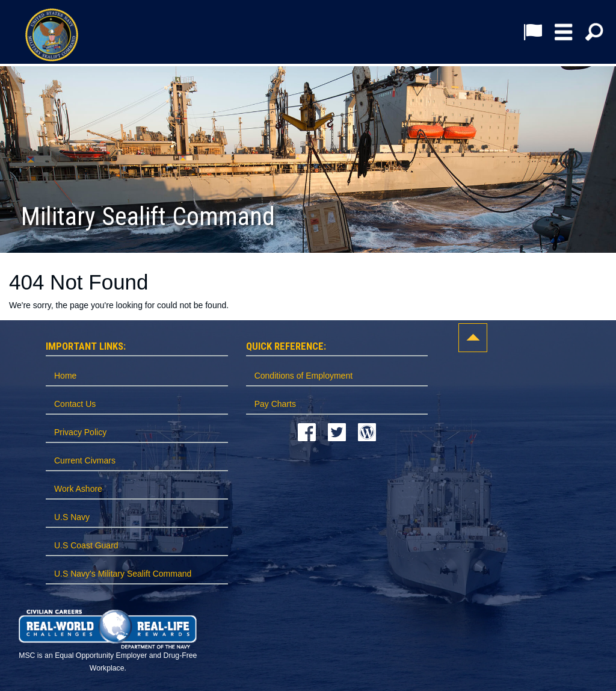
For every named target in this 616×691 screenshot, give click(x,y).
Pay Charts (275, 404)
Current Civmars (85, 460)
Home (65, 376)
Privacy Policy (80, 432)
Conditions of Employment (303, 376)
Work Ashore (78, 489)
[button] (564, 32)
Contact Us (75, 404)
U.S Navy (72, 517)
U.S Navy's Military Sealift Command (123, 574)
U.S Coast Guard (86, 545)
